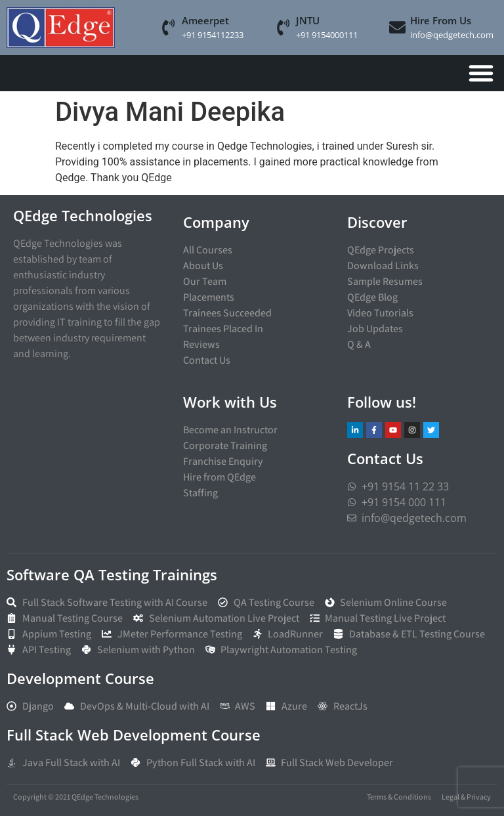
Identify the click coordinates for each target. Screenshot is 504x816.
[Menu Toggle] (481, 73)
